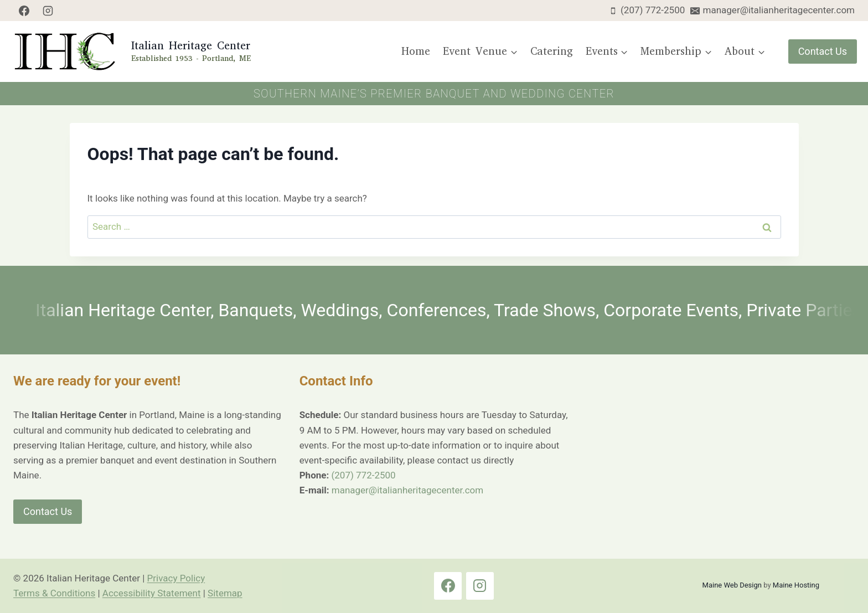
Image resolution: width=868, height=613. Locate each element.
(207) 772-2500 (363, 475)
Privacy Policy (176, 578)
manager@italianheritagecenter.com (407, 490)
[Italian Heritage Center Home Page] (131, 51)
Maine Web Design (732, 585)
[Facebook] (24, 11)
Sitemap (225, 593)
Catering (552, 51)
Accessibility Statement (152, 593)
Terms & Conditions (54, 593)
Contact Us (823, 51)
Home (416, 51)
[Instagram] (48, 11)
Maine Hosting (796, 585)
